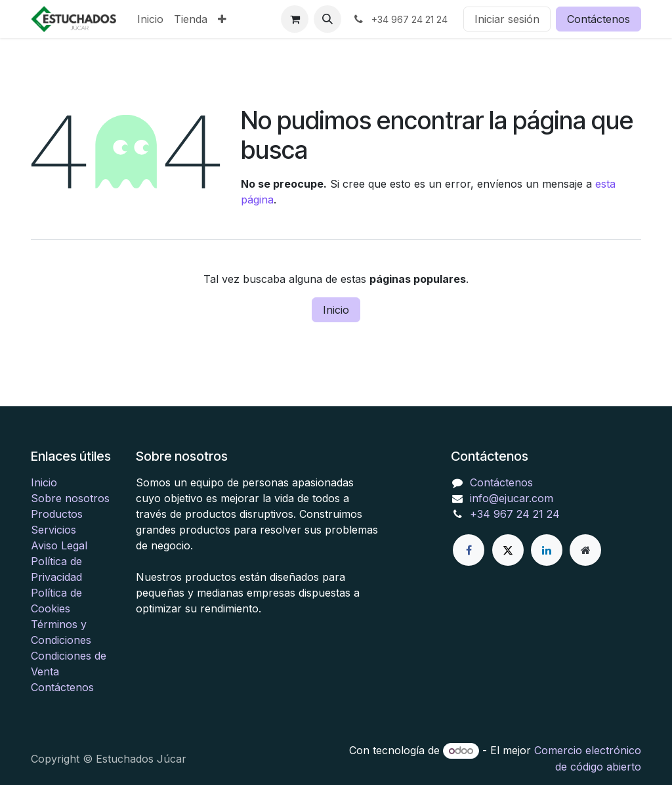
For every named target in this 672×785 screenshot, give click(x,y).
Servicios (53, 530)
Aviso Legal (59, 545)
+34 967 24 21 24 (515, 514)
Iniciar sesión (507, 19)
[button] (327, 19)
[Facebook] (469, 550)
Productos (57, 514)
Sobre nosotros (70, 498)
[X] (508, 550)
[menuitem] (150, 19)
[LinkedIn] (547, 550)
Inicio (336, 310)
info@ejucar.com (512, 498)
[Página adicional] (585, 550)
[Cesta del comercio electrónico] (295, 19)
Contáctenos (598, 19)
